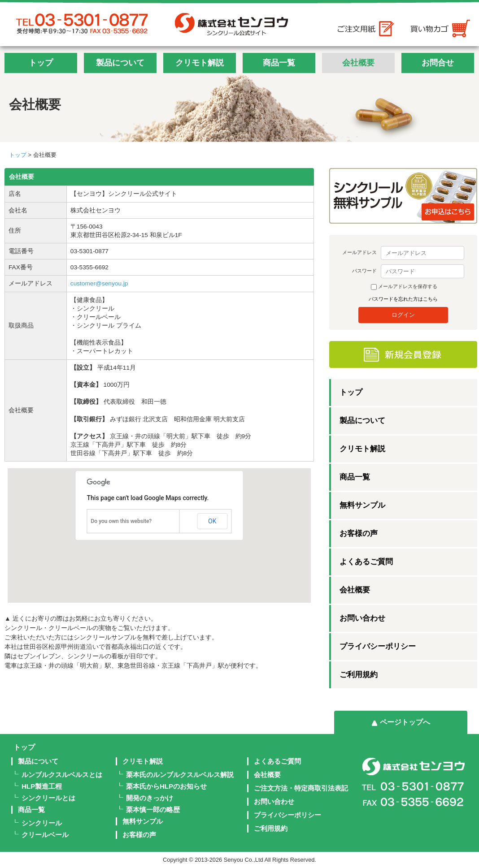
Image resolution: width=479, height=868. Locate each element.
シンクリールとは (48, 798)
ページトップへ (405, 722)
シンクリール (42, 823)
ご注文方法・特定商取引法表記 (301, 788)
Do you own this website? (122, 521)
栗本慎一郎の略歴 (153, 810)
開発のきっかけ (150, 798)
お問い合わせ (362, 618)
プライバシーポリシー (378, 646)
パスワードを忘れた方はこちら (403, 299)
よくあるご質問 (366, 562)
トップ (41, 63)
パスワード (364, 271)
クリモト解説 (200, 63)
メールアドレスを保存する (408, 286)
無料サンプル (362, 505)
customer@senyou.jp (99, 283)
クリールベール (45, 835)
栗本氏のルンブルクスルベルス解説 (180, 775)
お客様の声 (359, 533)
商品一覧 (279, 63)
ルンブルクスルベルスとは (62, 775)
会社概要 (358, 63)
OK (212, 521)
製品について (120, 63)
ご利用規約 (359, 675)
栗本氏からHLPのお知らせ (166, 786)
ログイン (403, 315)
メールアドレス (359, 252)
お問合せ (438, 63)
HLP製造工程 (42, 786)
